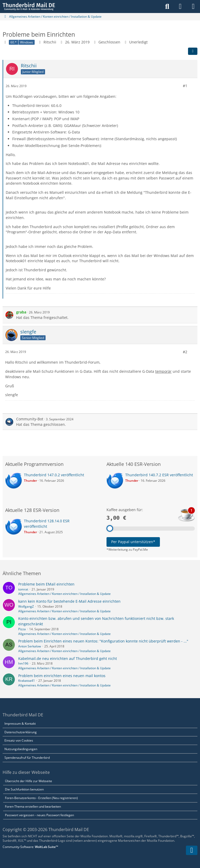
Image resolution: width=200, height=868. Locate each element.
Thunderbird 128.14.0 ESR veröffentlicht (47, 524)
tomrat (23, 589)
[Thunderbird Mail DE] (29, 7)
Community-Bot (30, 419)
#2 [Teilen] (185, 352)
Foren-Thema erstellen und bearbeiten (33, 806)
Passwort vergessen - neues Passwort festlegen (39, 815)
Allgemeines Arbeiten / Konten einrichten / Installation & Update (64, 594)
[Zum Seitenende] (192, 850)
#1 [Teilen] (185, 86)
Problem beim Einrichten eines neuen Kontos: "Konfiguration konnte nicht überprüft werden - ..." (103, 641)
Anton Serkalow (30, 646)
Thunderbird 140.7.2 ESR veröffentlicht (159, 475)
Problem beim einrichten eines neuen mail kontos (62, 676)
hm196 (23, 663)
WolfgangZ (26, 606)
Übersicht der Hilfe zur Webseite (29, 781)
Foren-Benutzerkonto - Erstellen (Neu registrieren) (41, 798)
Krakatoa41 (27, 681)
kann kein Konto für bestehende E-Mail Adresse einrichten (69, 601)
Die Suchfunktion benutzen (24, 789)
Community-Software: (30, 847)
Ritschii (50, 42)
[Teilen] (193, 51)
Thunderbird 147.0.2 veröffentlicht (54, 475)
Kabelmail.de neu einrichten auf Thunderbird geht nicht (68, 658)
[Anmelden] (180, 7)
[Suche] (167, 7)
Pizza (22, 629)
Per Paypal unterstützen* (133, 542)
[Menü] (193, 7)
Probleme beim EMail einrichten (46, 584)
